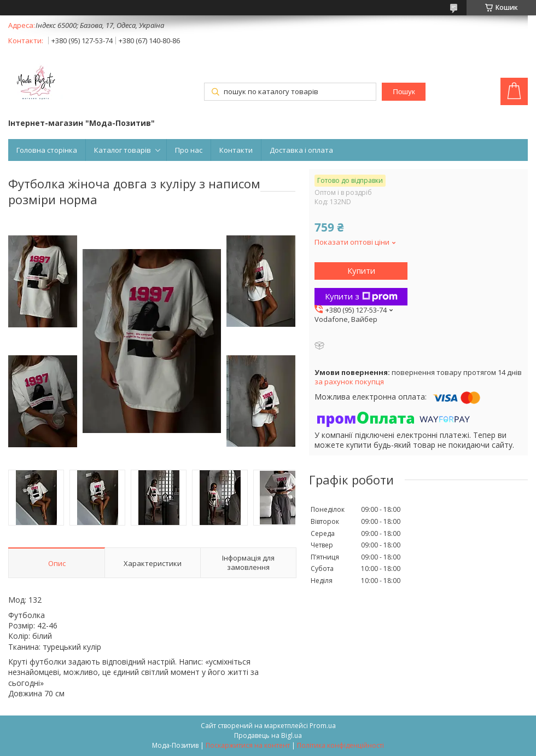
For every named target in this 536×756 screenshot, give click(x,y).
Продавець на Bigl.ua (268, 735)
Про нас (189, 150)
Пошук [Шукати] (404, 92)
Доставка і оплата (301, 150)
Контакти (236, 150)
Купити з (361, 296)
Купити (361, 270)
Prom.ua (323, 726)
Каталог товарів (123, 150)
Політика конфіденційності (340, 745)
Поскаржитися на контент (248, 745)
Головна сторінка (47, 150)
